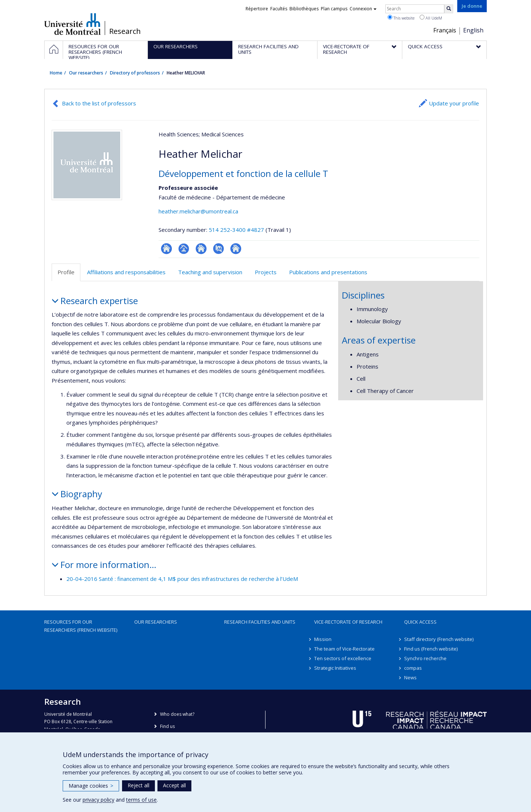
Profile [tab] (66, 272)
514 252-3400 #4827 (236, 230)
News (410, 677)
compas (413, 668)
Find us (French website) (431, 649)
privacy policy (98, 800)
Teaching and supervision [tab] (210, 272)
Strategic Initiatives (335, 668)
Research (125, 31)
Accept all (174, 785)
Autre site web (236, 249)
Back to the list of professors (99, 103)
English (473, 30)
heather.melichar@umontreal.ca (198, 211)
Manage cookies (91, 786)
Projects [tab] (266, 272)
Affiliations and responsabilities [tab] (126, 272)
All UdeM (431, 18)
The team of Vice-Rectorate (344, 649)
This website (401, 18)
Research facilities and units (260, 622)
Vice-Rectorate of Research (348, 622)
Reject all (138, 785)
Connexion (363, 9)
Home (56, 73)
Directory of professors (135, 73)
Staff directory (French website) (439, 639)
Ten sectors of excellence (343, 658)
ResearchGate (166, 249)
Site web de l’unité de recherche (201, 249)
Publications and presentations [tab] (328, 272)
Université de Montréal (72, 24)
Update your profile (454, 103)
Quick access (420, 622)
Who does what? (177, 714)
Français (445, 30)
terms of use (141, 800)
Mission (323, 639)
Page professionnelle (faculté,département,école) (184, 249)
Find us (167, 726)
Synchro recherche (425, 658)
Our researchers (86, 73)
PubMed (218, 249)
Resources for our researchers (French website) (81, 626)
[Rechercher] (449, 9)
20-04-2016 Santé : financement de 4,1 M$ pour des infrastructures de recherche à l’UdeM (182, 579)
